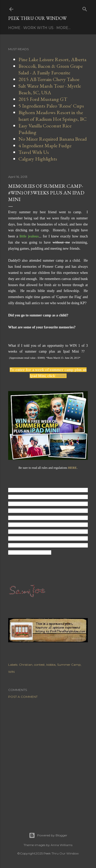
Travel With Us (34, 152)
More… (63, 28)
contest (39, 665)
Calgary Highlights (38, 159)
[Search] (85, 8)
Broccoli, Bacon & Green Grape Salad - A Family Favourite (51, 69)
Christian (26, 665)
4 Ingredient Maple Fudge (45, 145)
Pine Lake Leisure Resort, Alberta (52, 59)
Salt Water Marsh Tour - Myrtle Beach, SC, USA (50, 89)
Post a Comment (23, 697)
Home (14, 28)
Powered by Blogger (48, 835)
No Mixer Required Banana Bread (53, 139)
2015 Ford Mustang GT (43, 99)
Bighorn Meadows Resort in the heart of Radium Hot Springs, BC (52, 116)
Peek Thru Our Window (37, 18)
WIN (11, 672)
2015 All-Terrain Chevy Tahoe (49, 79)
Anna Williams (62, 845)
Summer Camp (69, 665)
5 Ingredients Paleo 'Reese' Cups (51, 106)
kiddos (51, 665)
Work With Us (38, 28)
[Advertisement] (48, 759)
